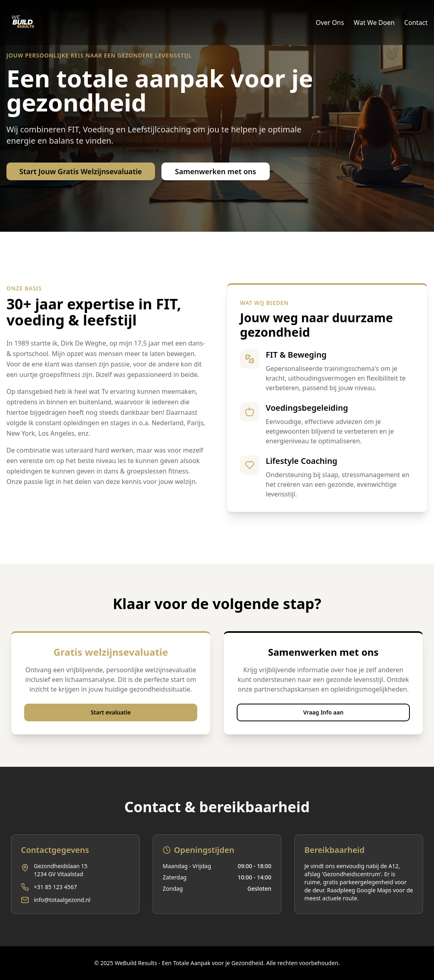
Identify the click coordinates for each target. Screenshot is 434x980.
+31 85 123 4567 (55, 887)
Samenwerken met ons (216, 171)
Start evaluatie (111, 712)
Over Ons (330, 23)
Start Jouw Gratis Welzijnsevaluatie (81, 171)
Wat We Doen (374, 23)
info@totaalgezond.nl (62, 900)
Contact (416, 23)
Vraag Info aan (323, 712)
